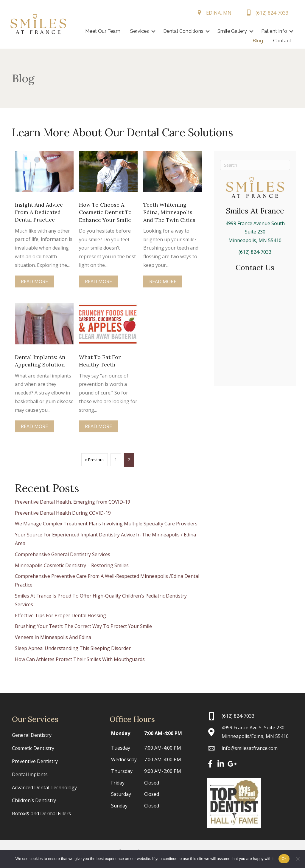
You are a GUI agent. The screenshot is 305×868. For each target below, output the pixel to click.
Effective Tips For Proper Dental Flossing (60, 615)
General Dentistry (32, 735)
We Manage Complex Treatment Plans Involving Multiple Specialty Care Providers (106, 524)
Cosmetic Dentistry (33, 748)
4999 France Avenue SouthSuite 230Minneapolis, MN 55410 (255, 232)
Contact (280, 41)
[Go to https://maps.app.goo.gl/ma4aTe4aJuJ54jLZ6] (250, 732)
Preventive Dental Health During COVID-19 (63, 513)
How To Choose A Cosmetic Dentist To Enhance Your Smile (105, 212)
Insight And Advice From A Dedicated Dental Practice (39, 212)
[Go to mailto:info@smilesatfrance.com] (250, 748)
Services (177, 31)
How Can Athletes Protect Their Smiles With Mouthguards (80, 659)
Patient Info (223, 41)
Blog (256, 41)
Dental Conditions (221, 31)
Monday (121, 733)
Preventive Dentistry (35, 761)
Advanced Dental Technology (44, 787)
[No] (298, 859)
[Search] (255, 165)
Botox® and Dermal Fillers (41, 813)
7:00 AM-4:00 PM (163, 733)
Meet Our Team (141, 31)
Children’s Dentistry (34, 800)
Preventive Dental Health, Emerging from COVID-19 (73, 502)
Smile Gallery (270, 31)
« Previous (95, 460)
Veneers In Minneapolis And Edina (53, 637)
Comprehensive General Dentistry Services (63, 554)
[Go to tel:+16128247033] (250, 716)
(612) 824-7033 (255, 252)
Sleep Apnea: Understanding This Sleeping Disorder (73, 648)
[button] (191, 31)
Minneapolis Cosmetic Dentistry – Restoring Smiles (72, 565)
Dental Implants (30, 774)
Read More (34, 282)
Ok (284, 859)
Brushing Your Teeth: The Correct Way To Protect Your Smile (83, 626)
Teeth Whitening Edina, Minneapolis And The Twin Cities (169, 212)
